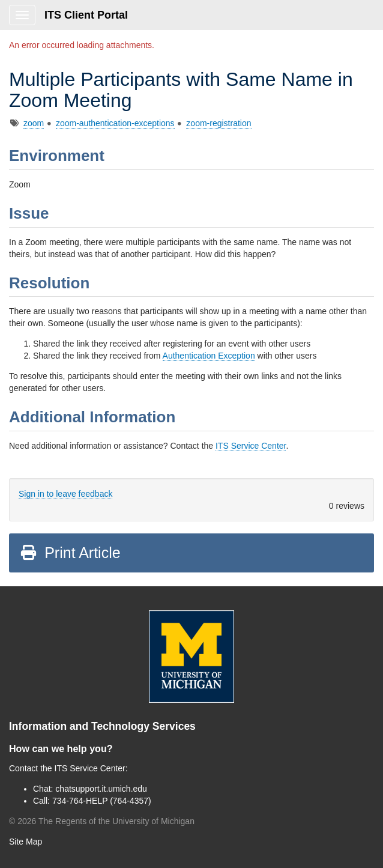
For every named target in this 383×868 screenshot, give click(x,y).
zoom (34, 123)
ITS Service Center (251, 446)
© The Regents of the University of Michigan (102, 821)
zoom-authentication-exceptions (115, 123)
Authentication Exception (209, 356)
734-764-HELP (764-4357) (102, 801)
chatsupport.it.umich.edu (101, 789)
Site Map (26, 842)
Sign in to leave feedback (65, 494)
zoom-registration (219, 123)
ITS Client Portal (86, 15)
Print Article (70, 553)
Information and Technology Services (102, 726)
